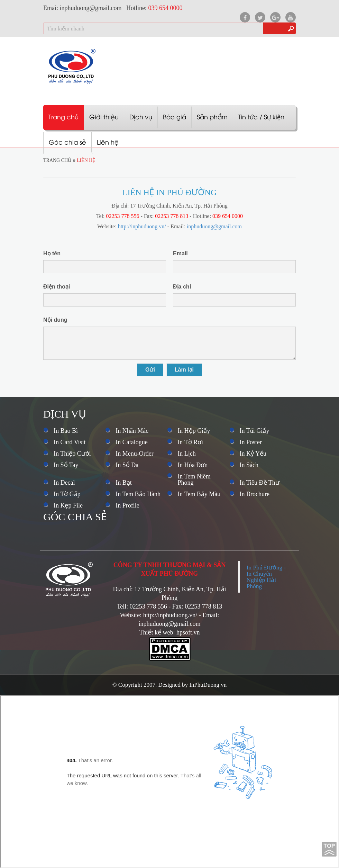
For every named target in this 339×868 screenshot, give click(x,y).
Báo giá (175, 116)
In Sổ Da (127, 465)
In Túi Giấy (255, 431)
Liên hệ (108, 142)
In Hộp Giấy (194, 431)
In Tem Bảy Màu (199, 494)
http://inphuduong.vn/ (142, 226)
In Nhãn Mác (132, 431)
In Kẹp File (68, 505)
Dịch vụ (141, 116)
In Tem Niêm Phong (194, 479)
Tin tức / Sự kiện (261, 116)
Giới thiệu (104, 116)
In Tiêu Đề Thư (260, 483)
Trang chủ (63, 116)
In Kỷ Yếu (253, 454)
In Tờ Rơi (190, 442)
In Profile (127, 505)
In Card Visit (70, 442)
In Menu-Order (134, 454)
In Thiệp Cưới (72, 454)
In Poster (251, 442)
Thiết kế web (156, 632)
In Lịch (186, 454)
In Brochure (255, 494)
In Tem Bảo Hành (138, 494)
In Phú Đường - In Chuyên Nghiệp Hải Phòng (266, 577)
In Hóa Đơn (193, 465)
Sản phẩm (212, 116)
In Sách (249, 465)
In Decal (64, 483)
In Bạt (124, 483)
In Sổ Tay (66, 465)
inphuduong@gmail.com (214, 226)
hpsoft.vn (188, 632)
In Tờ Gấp (67, 494)
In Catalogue (131, 442)
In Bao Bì (66, 431)
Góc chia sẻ (67, 142)
